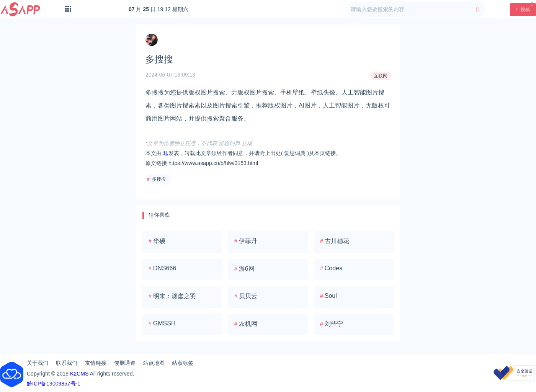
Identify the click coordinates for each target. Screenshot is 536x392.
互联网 (381, 76)
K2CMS (79, 374)
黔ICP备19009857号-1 (54, 384)
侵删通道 (125, 363)
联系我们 (67, 363)
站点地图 (154, 363)
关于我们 (38, 363)
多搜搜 (159, 179)
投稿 (523, 10)
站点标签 (183, 363)
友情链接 (96, 363)
